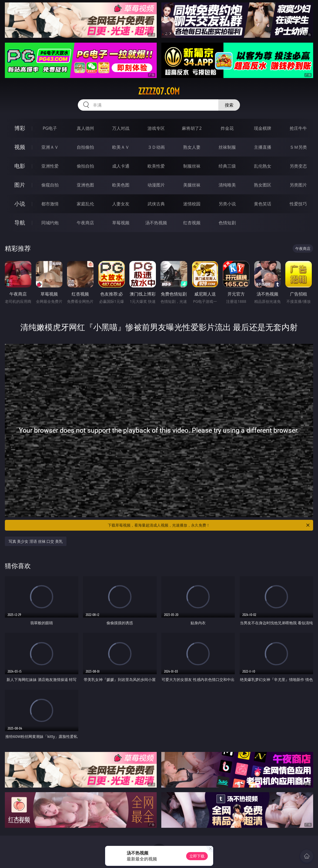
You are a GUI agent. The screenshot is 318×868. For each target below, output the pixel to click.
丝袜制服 (227, 147)
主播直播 (263, 147)
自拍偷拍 (85, 147)
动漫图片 (156, 185)
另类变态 (298, 166)
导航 (20, 223)
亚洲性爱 (50, 166)
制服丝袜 (192, 166)
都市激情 (50, 204)
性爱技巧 (298, 204)
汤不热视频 (156, 223)
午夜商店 (85, 223)
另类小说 (227, 204)
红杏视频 (192, 223)
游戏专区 (156, 128)
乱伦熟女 (263, 166)
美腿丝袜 (192, 185)
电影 (20, 166)
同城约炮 (50, 223)
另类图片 (298, 185)
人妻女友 (121, 204)
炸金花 (227, 128)
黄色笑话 (263, 204)
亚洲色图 (85, 185)
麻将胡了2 (192, 128)
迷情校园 (192, 204)
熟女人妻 (192, 147)
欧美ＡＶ (121, 147)
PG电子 (50, 128)
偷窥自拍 (50, 185)
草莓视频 (121, 223)
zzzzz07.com (159, 91)
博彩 (20, 128)
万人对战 (121, 128)
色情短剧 (227, 223)
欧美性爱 (156, 166)
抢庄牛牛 (298, 128)
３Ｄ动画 (156, 147)
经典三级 (227, 166)
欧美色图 (121, 185)
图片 (20, 185)
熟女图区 (263, 185)
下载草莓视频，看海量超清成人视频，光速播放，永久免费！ (209, 525)
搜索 (229, 105)
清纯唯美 (227, 185)
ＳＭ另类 (298, 147)
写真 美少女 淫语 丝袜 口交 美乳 (36, 541)
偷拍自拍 (85, 166)
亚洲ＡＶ (50, 147)
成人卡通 (121, 166)
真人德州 (85, 128)
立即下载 (197, 856)
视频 (20, 147)
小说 (20, 204)
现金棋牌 (263, 128)
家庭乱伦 (85, 204)
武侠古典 (156, 204)
